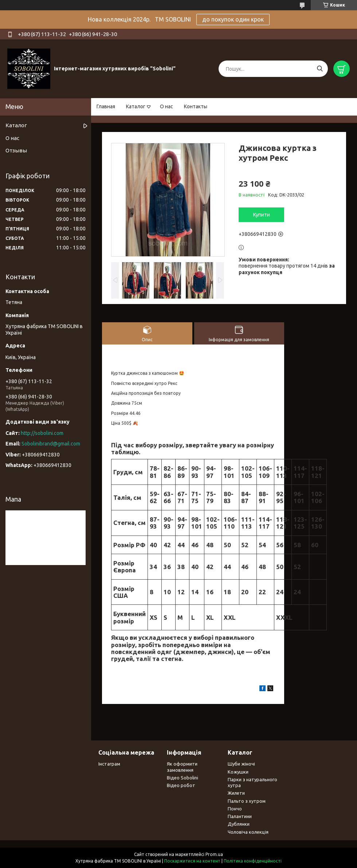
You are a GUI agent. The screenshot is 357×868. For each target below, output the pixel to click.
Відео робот (181, 785)
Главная (106, 106)
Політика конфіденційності (253, 861)
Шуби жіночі (241, 764)
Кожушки (238, 772)
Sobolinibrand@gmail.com (51, 444)
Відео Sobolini (183, 778)
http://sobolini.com (42, 433)
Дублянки (239, 824)
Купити (262, 215)
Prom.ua (214, 854)
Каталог (136, 106)
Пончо (235, 809)
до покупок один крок (233, 19)
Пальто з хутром (247, 801)
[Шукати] (320, 69)
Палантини (240, 816)
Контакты (196, 106)
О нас (166, 106)
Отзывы (16, 150)
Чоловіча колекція (248, 832)
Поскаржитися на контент (192, 861)
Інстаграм (109, 764)
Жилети (236, 793)
